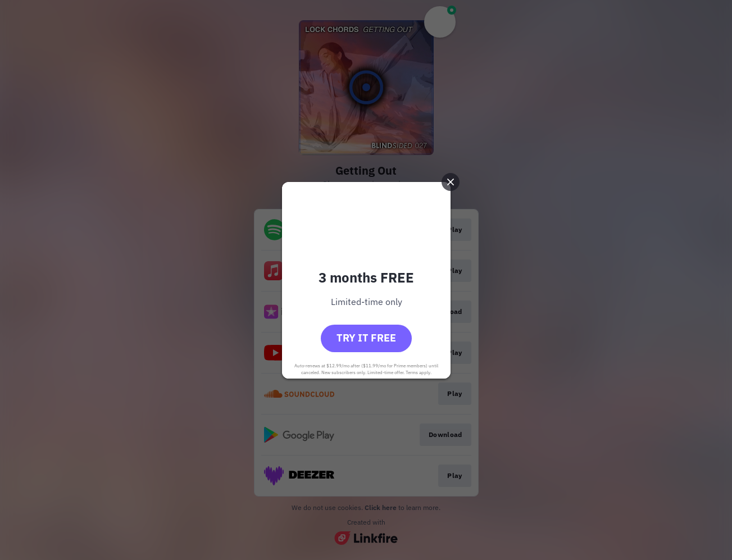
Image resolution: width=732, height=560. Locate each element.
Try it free (366, 338)
